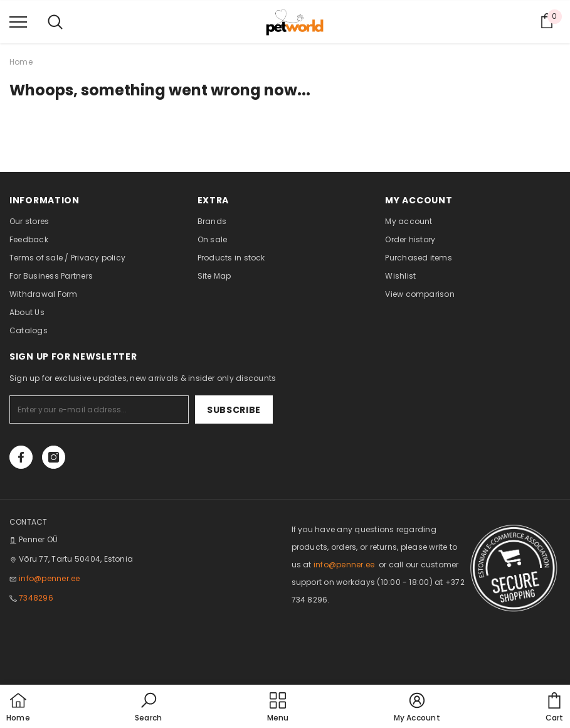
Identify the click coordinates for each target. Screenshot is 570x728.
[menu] (18, 21)
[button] (148, 708)
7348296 (36, 598)
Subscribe (234, 410)
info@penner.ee (49, 578)
